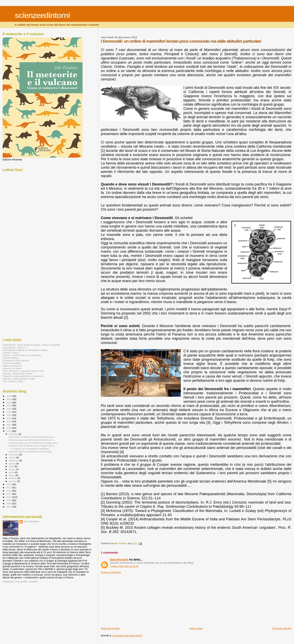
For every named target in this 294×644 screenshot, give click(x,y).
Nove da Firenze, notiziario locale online (23, 371)
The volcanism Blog (13, 381)
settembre (14, 461)
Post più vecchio (282, 628)
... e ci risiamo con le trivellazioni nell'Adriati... (29, 449)
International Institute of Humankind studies (25, 350)
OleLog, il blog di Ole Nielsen (18, 373)
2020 (9, 415)
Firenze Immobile (12, 363)
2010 (9, 497)
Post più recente (110, 628)
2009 (9, 500)
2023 (9, 405)
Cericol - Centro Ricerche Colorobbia (22, 355)
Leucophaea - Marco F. (15, 347)
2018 (9, 421)
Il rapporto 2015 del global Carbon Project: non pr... (32, 446)
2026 (9, 396)
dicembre (14, 434)
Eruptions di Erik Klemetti (16, 360)
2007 (9, 507)
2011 (9, 494)
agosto (12, 464)
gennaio (13, 481)
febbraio (13, 478)
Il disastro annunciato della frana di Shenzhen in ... (32, 440)
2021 (9, 412)
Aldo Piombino (31, 522)
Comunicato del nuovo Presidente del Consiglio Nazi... (33, 443)
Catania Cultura (11, 353)
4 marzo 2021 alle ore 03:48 (124, 566)
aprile (12, 472)
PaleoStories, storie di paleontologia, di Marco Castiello (31, 345)
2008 (9, 503)
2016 (9, 428)
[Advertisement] (131, 599)
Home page (196, 628)
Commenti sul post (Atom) (127, 635)
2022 (9, 409)
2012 (9, 491)
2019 (9, 418)
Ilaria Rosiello (119, 560)
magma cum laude (12, 368)
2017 (9, 425)
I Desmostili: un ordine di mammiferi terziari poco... (32, 437)
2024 (9, 402)
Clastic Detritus (10, 358)
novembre (14, 455)
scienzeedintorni (42, 15)
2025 (9, 399)
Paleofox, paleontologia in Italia (19, 379)
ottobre (13, 458)
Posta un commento (111, 572)
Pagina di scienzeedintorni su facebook (23, 376)
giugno (12, 469)
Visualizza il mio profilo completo (20, 582)
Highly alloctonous (12, 366)
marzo (12, 475)
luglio (12, 466)
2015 (9, 431)
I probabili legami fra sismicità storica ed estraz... (31, 452)
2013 (9, 487)
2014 (9, 484)
